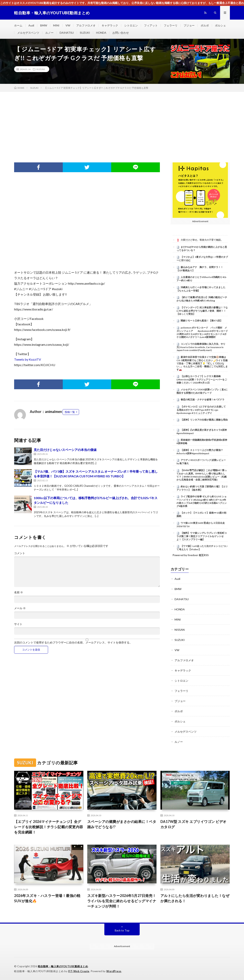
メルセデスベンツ (28, 33)
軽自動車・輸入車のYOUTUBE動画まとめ (63, 966)
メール (20, 608)
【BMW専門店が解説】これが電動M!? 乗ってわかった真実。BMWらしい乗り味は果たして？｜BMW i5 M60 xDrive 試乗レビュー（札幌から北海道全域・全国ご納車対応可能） (202, 475)
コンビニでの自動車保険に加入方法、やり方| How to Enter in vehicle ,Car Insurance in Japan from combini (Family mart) (201, 347)
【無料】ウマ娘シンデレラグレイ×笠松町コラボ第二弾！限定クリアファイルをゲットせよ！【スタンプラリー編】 (202, 536)
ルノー (49, 33)
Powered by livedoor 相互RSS (191, 555)
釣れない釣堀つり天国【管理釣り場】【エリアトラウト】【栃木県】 (202, 488)
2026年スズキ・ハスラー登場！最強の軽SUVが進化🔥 (47, 898)
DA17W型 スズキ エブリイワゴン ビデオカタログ (193, 824)
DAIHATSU (67, 33)
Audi (31, 25)
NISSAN (180, 630)
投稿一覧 (70, 412)
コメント (20, 553)
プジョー (189, 25)
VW (68, 25)
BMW (44, 25)
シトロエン (131, 25)
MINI (56, 25)
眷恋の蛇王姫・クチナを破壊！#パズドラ (203, 400)
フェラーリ (171, 25)
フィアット (151, 25)
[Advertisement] (122, 121)
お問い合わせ (121, 33)
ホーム (18, 25)
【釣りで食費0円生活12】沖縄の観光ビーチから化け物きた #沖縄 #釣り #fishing (202, 299)
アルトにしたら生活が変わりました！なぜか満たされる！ (195, 898)
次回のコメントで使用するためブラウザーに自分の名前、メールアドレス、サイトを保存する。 (73, 642)
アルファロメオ (86, 25)
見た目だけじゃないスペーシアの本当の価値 (65, 450)
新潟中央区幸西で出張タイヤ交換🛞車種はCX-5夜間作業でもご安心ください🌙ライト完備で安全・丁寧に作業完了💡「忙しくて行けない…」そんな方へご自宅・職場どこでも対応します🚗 (202, 363)
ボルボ (205, 25)
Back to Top (122, 930)
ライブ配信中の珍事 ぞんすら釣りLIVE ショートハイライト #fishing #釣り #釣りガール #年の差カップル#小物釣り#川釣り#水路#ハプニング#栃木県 (202, 501)
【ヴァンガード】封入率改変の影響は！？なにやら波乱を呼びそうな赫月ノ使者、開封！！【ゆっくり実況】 (202, 311)
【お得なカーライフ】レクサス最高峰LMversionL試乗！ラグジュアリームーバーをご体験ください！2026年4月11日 (202, 379)
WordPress (114, 971)
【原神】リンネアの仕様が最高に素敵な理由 (204, 420)
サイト (18, 624)
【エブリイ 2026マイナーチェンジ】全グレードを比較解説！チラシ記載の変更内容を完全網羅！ (49, 827)
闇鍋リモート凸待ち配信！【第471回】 (202, 321)
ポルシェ (220, 25)
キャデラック (110, 25)
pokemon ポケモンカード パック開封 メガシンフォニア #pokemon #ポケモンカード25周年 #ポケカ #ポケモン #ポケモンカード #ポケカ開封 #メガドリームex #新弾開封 (202, 332)
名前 (19, 592)
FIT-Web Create (79, 971)
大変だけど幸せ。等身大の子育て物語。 (202, 240)
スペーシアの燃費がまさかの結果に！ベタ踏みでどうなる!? (122, 824)
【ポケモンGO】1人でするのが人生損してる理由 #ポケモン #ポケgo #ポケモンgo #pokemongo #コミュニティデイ (201, 410)
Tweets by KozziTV (28, 359)
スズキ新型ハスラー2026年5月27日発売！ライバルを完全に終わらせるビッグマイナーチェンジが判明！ (122, 901)
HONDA (101, 33)
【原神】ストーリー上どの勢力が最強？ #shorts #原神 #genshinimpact (200, 452)
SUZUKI (85, 33)
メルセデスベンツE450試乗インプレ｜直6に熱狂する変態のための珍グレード (202, 391)
